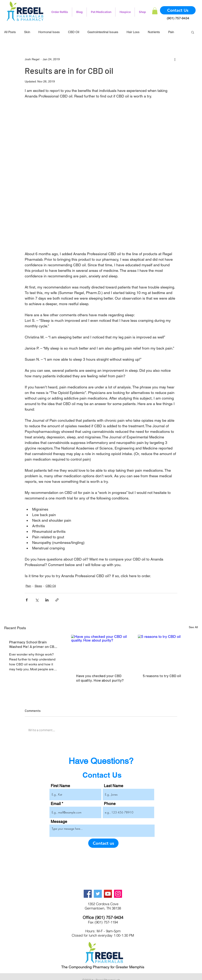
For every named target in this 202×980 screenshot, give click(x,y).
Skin (27, 32)
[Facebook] (88, 894)
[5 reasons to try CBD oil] (168, 652)
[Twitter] (98, 894)
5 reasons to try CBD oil (162, 676)
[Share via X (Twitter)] (37, 600)
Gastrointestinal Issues (103, 32)
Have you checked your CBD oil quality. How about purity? (100, 678)
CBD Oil (74, 32)
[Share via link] (57, 600)
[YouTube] (108, 894)
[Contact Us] (178, 10)
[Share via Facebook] (27, 600)
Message (59, 822)
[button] (155, 11)
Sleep (38, 586)
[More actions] (175, 59)
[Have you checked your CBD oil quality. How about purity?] (101, 652)
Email (56, 804)
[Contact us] (103, 843)
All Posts (10, 32)
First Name (60, 786)
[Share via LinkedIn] (47, 600)
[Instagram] (118, 894)
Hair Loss (133, 32)
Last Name (114, 786)
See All (193, 627)
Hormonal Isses (49, 32)
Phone (110, 804)
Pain (171, 32)
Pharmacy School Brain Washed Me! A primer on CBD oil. (33, 644)
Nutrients (154, 32)
